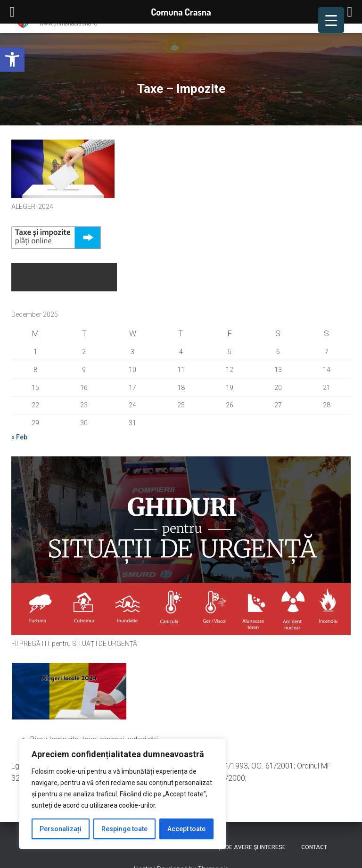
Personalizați (61, 829)
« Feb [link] (19, 437)
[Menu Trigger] (331, 20)
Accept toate (186, 829)
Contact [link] (314, 847)
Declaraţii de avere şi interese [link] (239, 847)
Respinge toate (124, 829)
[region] (123, 794)
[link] (12, 59)
